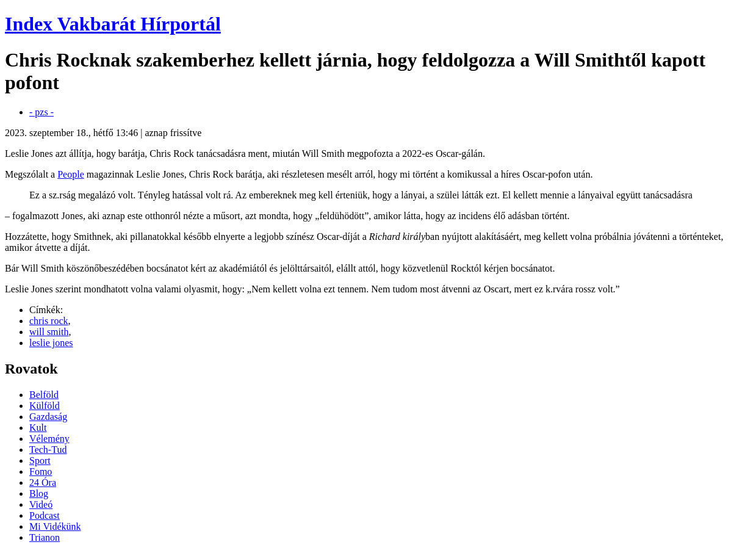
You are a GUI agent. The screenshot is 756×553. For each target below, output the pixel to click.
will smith (49, 332)
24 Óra (43, 483)
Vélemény (49, 439)
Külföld (45, 406)
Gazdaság (48, 417)
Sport (40, 461)
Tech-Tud (48, 450)
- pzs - (41, 112)
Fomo (41, 472)
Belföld (44, 395)
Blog (39, 493)
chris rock (49, 321)
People (71, 174)
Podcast (45, 515)
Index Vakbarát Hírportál (113, 24)
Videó (41, 504)
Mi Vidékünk (55, 526)
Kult (38, 428)
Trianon (45, 537)
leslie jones (51, 343)
